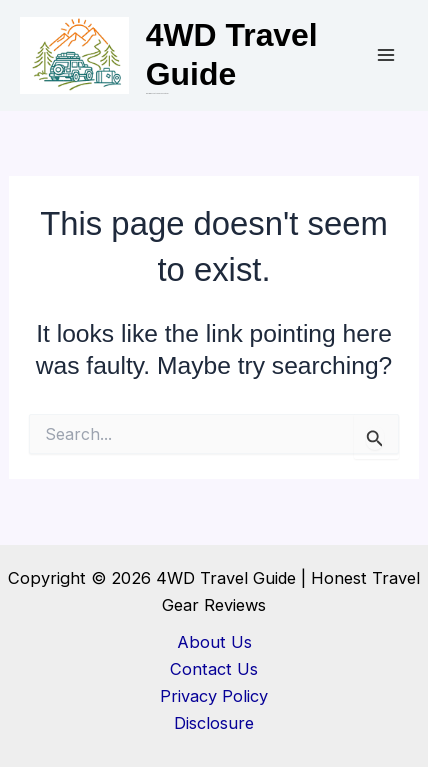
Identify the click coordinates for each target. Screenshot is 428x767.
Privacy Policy (214, 696)
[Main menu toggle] (385, 55)
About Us (214, 642)
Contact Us (214, 669)
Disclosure (214, 723)
